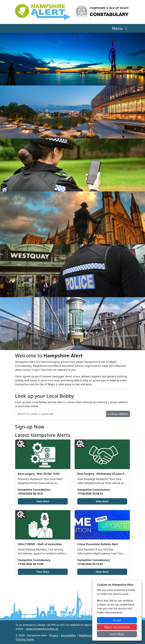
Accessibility (68, 635)
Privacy (54, 635)
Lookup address (118, 414)
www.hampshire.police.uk (42, 629)
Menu (120, 28)
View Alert (43, 501)
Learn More (117, 634)
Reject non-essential (117, 627)
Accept (117, 620)
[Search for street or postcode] (61, 414)
